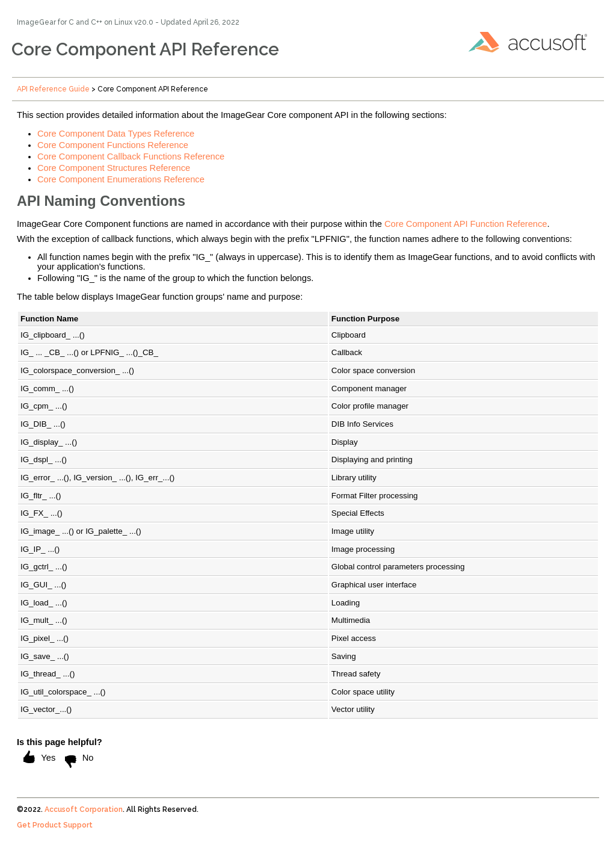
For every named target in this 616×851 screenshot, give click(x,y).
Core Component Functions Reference (113, 145)
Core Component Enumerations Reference (121, 179)
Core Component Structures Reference (114, 168)
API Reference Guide (53, 89)
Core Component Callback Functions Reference (131, 156)
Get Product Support (55, 825)
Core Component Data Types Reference (116, 134)
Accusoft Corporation (84, 809)
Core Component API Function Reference (466, 224)
